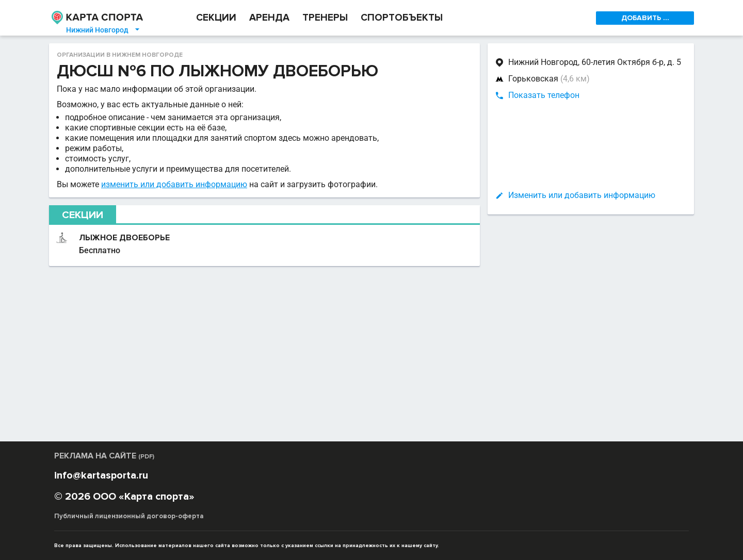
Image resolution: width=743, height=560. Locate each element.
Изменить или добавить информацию (582, 195)
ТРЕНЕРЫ (325, 18)
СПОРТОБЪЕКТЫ (402, 18)
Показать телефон (544, 95)
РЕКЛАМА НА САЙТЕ (104, 456)
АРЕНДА (269, 18)
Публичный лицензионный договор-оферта (129, 516)
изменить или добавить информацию (174, 184)
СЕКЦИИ (216, 18)
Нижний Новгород (103, 30)
